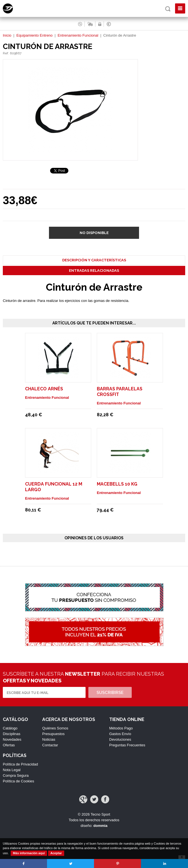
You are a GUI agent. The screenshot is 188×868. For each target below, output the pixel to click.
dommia (100, 826)
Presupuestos (53, 734)
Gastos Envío (120, 734)
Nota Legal (12, 770)
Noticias (49, 739)
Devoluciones (120, 739)
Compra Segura (16, 775)
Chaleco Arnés (44, 389)
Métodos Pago (121, 728)
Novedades (12, 739)
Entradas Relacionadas (94, 271)
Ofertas (9, 745)
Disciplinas (12, 734)
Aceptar (56, 853)
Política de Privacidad (20, 764)
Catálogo (10, 728)
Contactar (50, 745)
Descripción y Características (94, 260)
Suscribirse (110, 693)
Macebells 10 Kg (117, 484)
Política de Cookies (18, 781)
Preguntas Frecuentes (127, 745)
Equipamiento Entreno (34, 35)
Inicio (7, 35)
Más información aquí (29, 853)
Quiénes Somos (55, 728)
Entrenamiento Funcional (78, 35)
